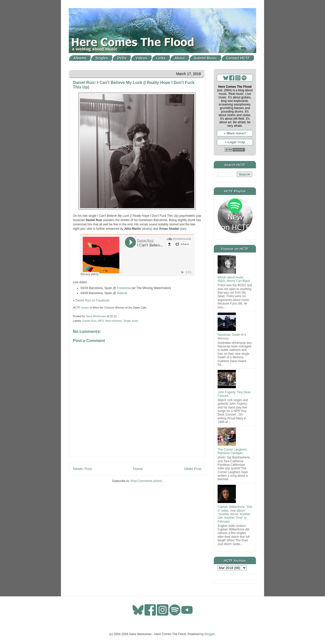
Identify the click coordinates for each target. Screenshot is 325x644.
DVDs (122, 58)
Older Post (193, 469)
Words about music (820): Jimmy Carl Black (234, 279)
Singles (102, 58)
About (180, 58)
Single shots (131, 321)
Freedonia (124, 288)
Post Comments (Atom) (146, 481)
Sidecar (122, 293)
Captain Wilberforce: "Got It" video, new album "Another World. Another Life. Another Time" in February (235, 514)
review (85, 308)
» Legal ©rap (235, 142)
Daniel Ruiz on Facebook (92, 300)
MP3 (101, 321)
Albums (80, 58)
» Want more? (235, 133)
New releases (113, 321)
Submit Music (206, 58)
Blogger (210, 634)
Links (161, 58)
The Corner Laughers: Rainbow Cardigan (232, 451)
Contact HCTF (238, 58)
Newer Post (82, 469)
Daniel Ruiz (90, 321)
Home (138, 469)
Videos (141, 58)
